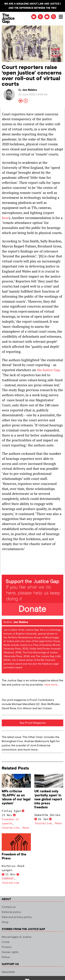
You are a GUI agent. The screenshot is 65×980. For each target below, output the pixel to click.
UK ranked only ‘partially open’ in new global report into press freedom (48, 799)
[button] (53, 17)
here (5, 218)
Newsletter (8, 972)
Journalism (10, 828)
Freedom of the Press (14, 856)
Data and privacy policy (17, 917)
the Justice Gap (48, 370)
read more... (52, 685)
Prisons (7, 947)
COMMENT (8, 879)
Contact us (9, 907)
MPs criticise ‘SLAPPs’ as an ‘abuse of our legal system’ (16, 797)
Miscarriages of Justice (17, 937)
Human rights (10, 952)
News (26, 828)
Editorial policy (11, 912)
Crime (6, 942)
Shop (5, 922)
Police (6, 957)
